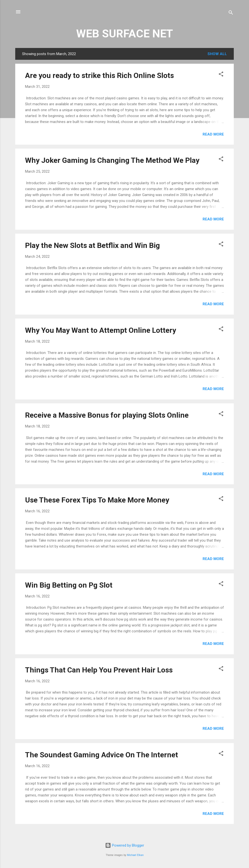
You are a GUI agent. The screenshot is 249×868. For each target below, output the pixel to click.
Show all (217, 54)
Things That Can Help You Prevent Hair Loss (99, 670)
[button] (221, 75)
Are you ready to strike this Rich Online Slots (99, 75)
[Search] (231, 13)
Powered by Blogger (125, 845)
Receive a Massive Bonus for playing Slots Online (107, 415)
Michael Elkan (135, 855)
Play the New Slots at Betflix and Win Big (92, 245)
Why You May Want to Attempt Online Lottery (101, 330)
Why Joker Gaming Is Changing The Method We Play (112, 160)
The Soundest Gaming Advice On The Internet (102, 755)
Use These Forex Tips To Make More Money (97, 500)
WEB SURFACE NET (124, 34)
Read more (213, 134)
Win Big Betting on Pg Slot (69, 585)
